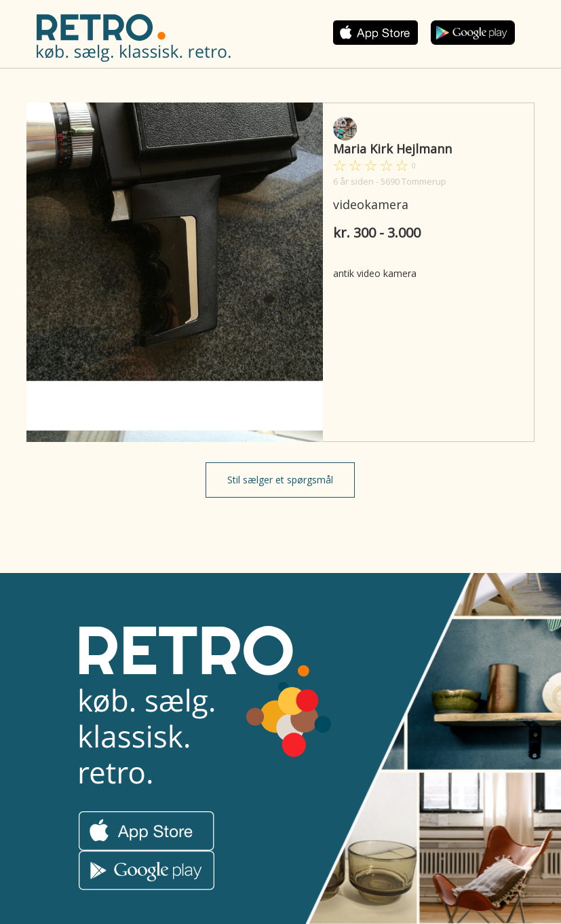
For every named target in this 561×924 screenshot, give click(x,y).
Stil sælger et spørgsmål (280, 480)
